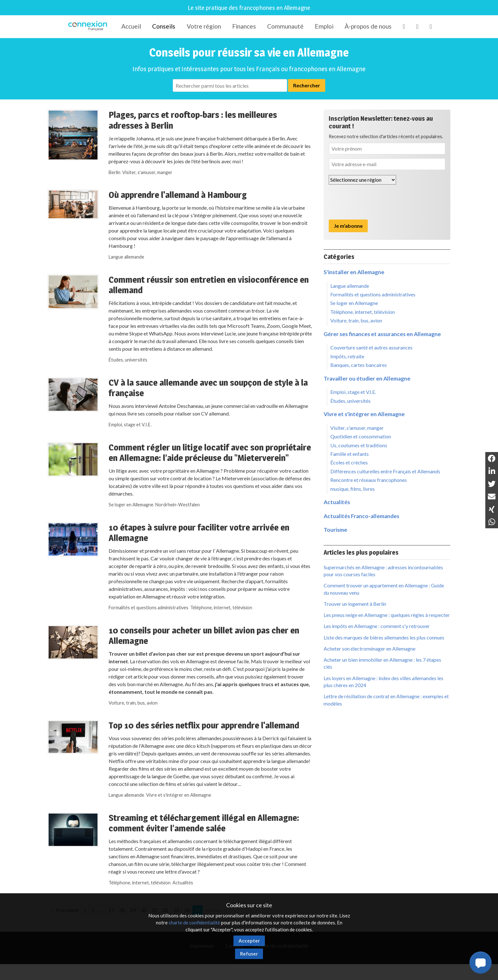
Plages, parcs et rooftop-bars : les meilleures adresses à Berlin (193, 120)
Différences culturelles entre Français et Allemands (385, 471)
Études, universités (128, 360)
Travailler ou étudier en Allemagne (367, 378)
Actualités (183, 883)
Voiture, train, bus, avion (133, 703)
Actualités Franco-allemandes (361, 516)
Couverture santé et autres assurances (371, 347)
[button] (481, 963)
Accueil (131, 26)
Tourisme (335, 530)
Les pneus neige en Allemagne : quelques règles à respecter (387, 615)
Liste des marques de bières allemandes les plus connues (384, 637)
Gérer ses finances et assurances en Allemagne (382, 334)
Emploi (324, 26)
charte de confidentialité (194, 923)
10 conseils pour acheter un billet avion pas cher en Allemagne (204, 636)
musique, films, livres (353, 489)
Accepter (249, 941)
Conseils (164, 26)
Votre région (204, 26)
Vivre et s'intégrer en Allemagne (179, 795)
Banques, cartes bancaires (359, 365)
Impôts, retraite (347, 356)
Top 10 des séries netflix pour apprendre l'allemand (204, 725)
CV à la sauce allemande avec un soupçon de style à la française (208, 388)
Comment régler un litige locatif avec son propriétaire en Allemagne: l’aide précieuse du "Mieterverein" (210, 453)
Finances (244, 26)
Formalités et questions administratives (148, 608)
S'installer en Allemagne (354, 272)
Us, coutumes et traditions (359, 445)
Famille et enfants (350, 454)
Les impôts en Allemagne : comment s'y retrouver (377, 626)
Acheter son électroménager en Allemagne (370, 649)
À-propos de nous (368, 26)
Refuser (249, 954)
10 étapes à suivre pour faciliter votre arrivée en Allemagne (199, 533)
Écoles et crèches (349, 462)
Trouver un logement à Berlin (355, 604)
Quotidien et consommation (361, 436)
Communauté (285, 26)
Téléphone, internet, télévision (221, 608)
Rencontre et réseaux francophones (369, 480)
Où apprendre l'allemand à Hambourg (178, 195)
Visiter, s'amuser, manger (147, 172)
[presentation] (377, 202)
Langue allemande (126, 257)
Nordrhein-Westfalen (178, 505)
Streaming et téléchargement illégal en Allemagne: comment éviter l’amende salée (204, 823)
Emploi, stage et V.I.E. (130, 425)
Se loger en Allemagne (131, 505)
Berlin (114, 172)
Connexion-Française (89, 27)
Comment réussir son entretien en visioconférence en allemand (209, 285)
